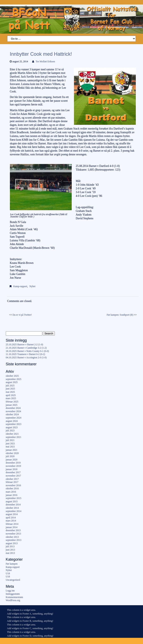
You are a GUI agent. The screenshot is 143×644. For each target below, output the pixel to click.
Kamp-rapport (20, 286)
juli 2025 (10, 386)
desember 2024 (13, 408)
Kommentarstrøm (14, 597)
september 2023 (14, 424)
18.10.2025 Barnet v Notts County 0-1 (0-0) (27, 351)
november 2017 (13, 476)
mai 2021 (10, 447)
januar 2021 (12, 450)
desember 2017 (13, 472)
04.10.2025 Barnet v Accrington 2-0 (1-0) (26, 357)
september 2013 (14, 540)
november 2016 (13, 485)
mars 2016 (11, 492)
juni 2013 (10, 550)
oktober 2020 (12, 453)
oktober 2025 (12, 376)
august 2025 (12, 382)
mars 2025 (11, 398)
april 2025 (11, 395)
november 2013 (13, 534)
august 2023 (12, 427)
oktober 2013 (12, 537)
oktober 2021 (12, 434)
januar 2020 (12, 460)
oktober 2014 (12, 508)
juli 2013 (10, 546)
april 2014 (11, 518)
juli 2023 (10, 431)
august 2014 (12, 514)
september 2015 (14, 498)
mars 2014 (11, 521)
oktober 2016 (12, 488)
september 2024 (14, 418)
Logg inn (10, 591)
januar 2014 (12, 527)
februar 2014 (12, 524)
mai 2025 (10, 392)
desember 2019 (13, 463)
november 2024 (13, 411)
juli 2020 (10, 456)
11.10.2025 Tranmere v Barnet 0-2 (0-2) (25, 354)
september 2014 (14, 511)
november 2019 (13, 466)
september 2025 (14, 379)
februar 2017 (12, 482)
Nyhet (32, 286)
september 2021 (14, 437)
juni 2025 (10, 389)
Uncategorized (13, 580)
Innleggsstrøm (13, 594)
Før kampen (12, 564)
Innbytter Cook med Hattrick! (41, 54)
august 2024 (12, 421)
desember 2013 (13, 530)
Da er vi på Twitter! (22, 315)
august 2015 (12, 501)
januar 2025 (12, 405)
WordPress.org (13, 600)
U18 (8, 573)
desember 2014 (13, 505)
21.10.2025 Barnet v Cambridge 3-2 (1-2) (26, 348)
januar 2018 (12, 469)
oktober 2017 (12, 479)
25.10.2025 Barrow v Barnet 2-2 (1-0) (24, 344)
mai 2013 (10, 553)
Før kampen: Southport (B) (120, 315)
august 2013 (12, 543)
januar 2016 (12, 495)
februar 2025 (12, 402)
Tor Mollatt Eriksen (45, 61)
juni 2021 (10, 443)
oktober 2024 (12, 414)
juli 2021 (10, 440)
